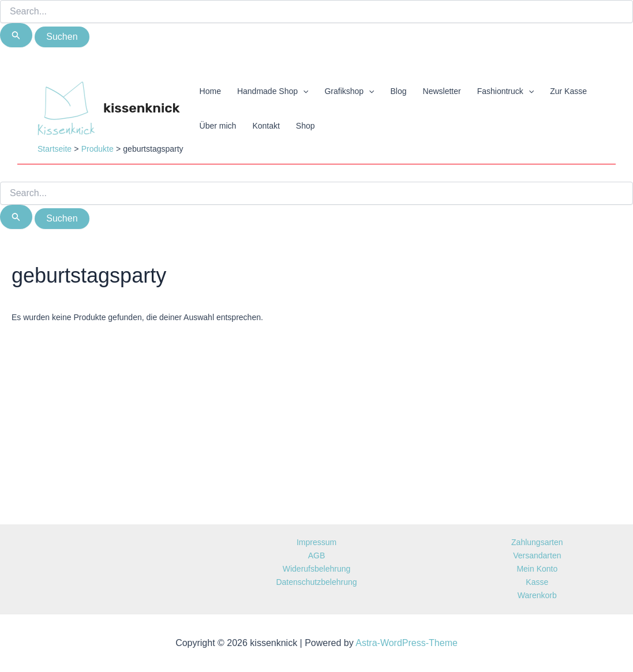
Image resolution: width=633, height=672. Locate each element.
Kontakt (266, 126)
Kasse (537, 582)
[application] (303, 91)
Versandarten (537, 555)
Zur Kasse (568, 91)
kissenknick (142, 108)
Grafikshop (349, 91)
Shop (306, 126)
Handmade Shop (273, 91)
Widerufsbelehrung (317, 569)
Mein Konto (537, 569)
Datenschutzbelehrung (316, 582)
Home (210, 91)
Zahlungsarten (537, 542)
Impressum (316, 542)
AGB (317, 555)
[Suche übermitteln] (16, 35)
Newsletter (442, 91)
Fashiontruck (506, 91)
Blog (399, 91)
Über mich (218, 126)
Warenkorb (537, 595)
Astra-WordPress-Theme (407, 643)
